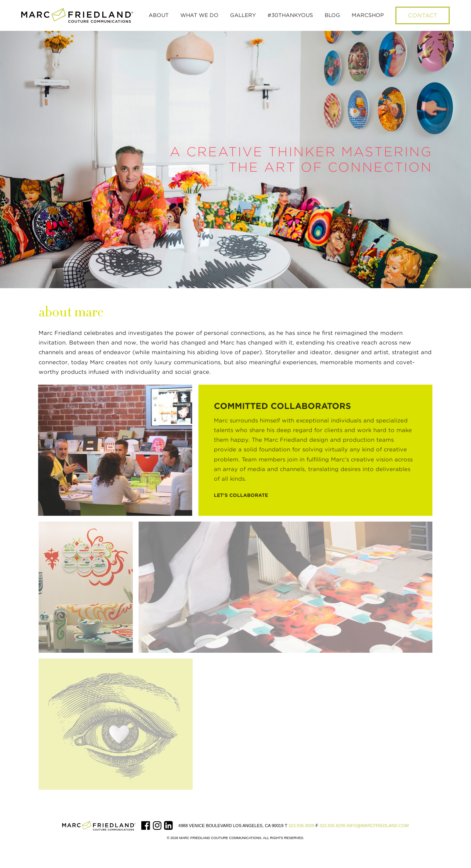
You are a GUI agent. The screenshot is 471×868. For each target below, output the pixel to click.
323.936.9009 (301, 826)
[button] (159, 15)
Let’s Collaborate (241, 495)
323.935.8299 (332, 826)
